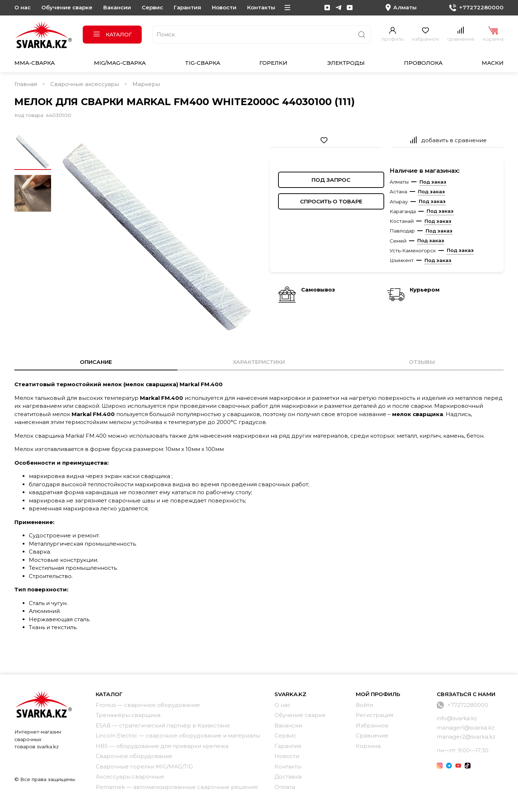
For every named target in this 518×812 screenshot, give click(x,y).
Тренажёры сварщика (128, 715)
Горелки (273, 63)
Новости (224, 7)
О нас (22, 7)
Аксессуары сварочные (130, 777)
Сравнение (372, 736)
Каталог (112, 34)
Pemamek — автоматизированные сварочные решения (177, 787)
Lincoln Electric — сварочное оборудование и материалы (178, 736)
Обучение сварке (67, 7)
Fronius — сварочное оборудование (148, 705)
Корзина (368, 746)
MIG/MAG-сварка (120, 63)
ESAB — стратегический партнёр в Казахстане (163, 725)
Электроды (346, 63)
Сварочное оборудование (134, 756)
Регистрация (374, 715)
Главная (26, 84)
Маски (493, 63)
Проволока (423, 63)
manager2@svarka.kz (466, 737)
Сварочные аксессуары (85, 84)
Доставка (288, 777)
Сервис (152, 7)
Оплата (285, 787)
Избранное (372, 725)
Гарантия (187, 7)
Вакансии (117, 7)
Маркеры (146, 84)
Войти (364, 705)
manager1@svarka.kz (465, 728)
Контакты (261, 7)
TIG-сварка (203, 63)
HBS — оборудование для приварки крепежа (162, 746)
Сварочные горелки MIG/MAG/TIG (144, 766)
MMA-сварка (35, 63)
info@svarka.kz (457, 718)
